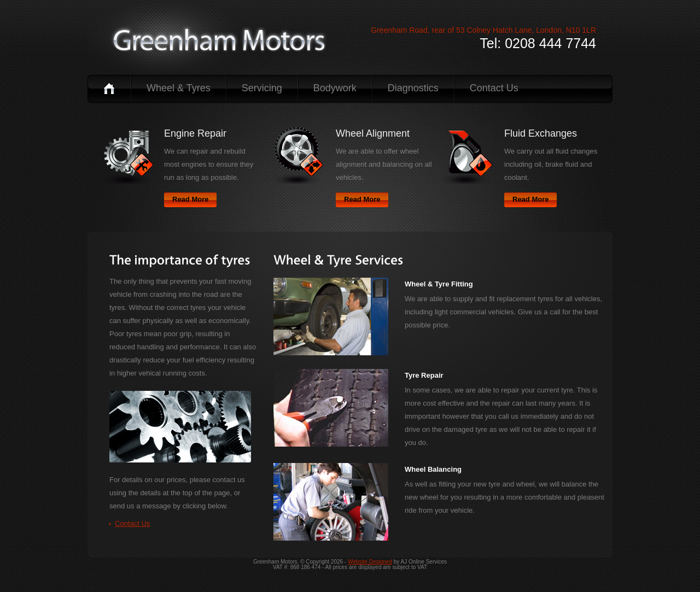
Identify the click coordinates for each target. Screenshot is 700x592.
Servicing (262, 88)
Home (109, 88)
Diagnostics (413, 88)
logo (219, 40)
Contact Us (494, 88)
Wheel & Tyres (179, 88)
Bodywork (335, 88)
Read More (190, 199)
